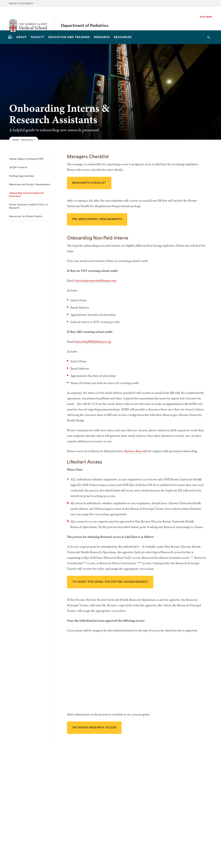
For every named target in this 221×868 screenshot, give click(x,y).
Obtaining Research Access (94, 728)
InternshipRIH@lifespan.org (93, 341)
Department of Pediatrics (85, 19)
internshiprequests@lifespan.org (95, 280)
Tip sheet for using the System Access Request (110, 582)
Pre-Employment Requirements (97, 219)
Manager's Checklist (89, 183)
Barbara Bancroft (136, 451)
